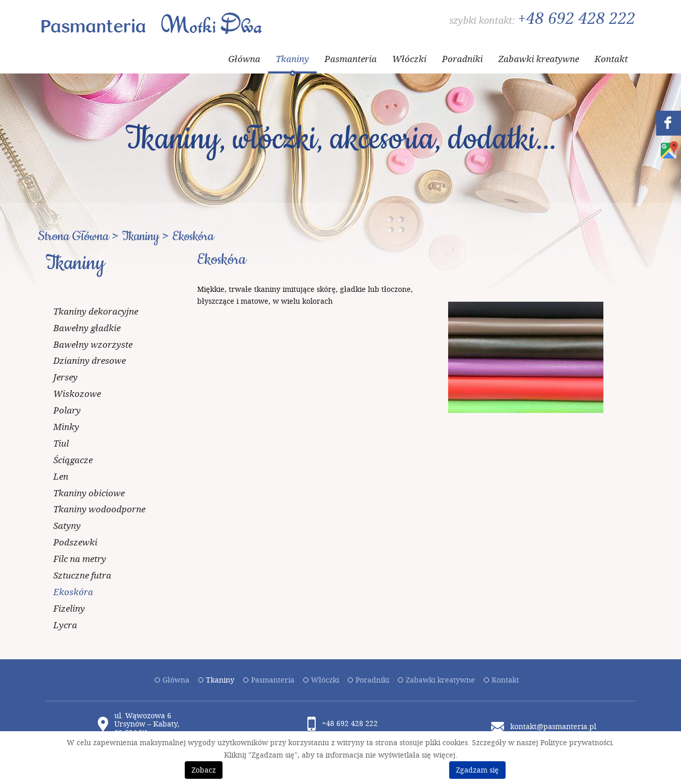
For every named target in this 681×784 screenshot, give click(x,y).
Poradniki (462, 59)
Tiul (61, 443)
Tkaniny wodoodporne (99, 509)
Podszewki (75, 542)
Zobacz (204, 770)
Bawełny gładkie (87, 328)
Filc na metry (80, 559)
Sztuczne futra (82, 575)
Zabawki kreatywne (539, 59)
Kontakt (611, 59)
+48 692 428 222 (576, 18)
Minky (66, 427)
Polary (67, 410)
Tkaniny (292, 59)
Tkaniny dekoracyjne (96, 311)
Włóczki (409, 59)
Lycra (65, 625)
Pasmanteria (351, 59)
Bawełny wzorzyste (93, 344)
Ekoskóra (73, 592)
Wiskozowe (77, 394)
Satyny (67, 526)
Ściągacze (73, 460)
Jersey (65, 377)
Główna (244, 59)
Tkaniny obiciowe (89, 493)
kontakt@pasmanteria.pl (553, 726)
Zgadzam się (477, 770)
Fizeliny (69, 608)
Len (61, 476)
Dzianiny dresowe (90, 360)
